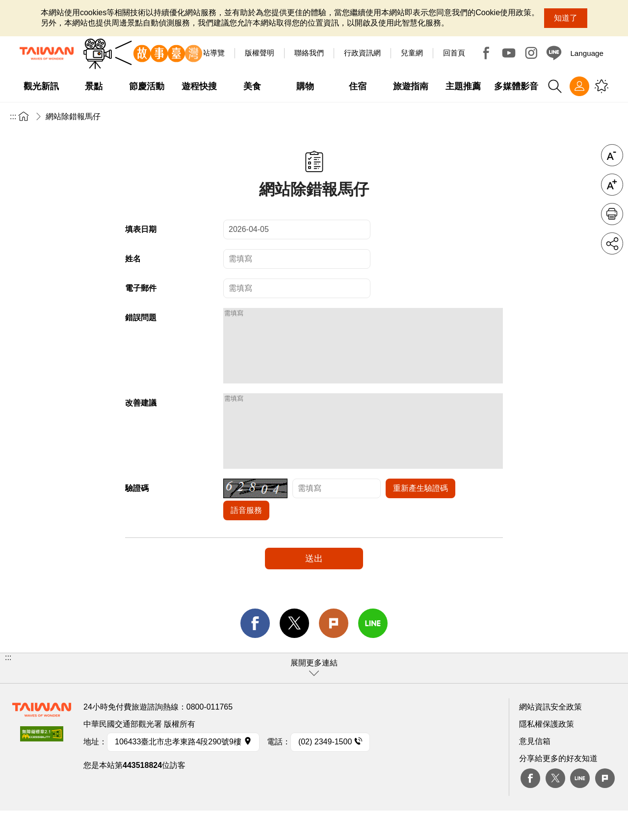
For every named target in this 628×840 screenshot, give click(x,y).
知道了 (566, 18)
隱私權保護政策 (547, 753)
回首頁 (454, 53)
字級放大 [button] (612, 185)
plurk (605, 808)
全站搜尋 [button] (555, 86)
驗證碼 (137, 518)
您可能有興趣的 (602, 86)
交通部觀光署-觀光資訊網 (47, 53)
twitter (294, 653)
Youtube (509, 53)
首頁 (24, 116)
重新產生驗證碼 (420, 518)
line (373, 653)
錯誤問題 (141, 318)
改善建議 (141, 418)
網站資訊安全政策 (550, 736)
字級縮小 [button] (612, 155)
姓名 (133, 259)
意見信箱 (535, 771)
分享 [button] (612, 243)
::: (13, 116)
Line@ (554, 53)
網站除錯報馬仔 (73, 116)
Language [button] (587, 53)
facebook (255, 653)
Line (580, 808)
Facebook (486, 53)
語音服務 (246, 540)
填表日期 (141, 229)
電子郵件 (141, 288)
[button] (314, 698)
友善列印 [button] (612, 214)
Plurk (334, 653)
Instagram (531, 53)
